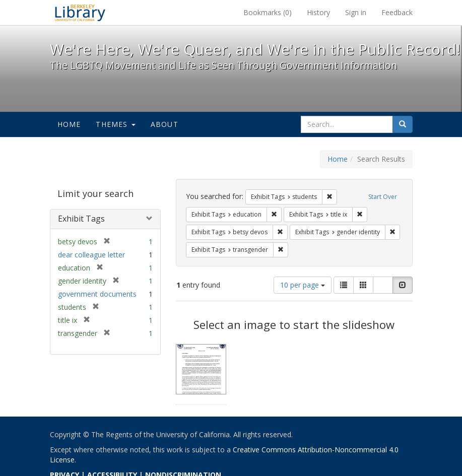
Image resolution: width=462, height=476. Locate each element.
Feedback (397, 12)
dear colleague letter (91, 255)
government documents (97, 294)
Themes (115, 124)
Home (69, 124)
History (318, 12)
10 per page (303, 285)
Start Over (383, 197)
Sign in (356, 12)
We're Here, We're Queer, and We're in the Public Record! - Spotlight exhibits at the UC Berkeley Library (80, 13)
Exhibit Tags (81, 219)
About (164, 124)
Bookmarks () (268, 12)
